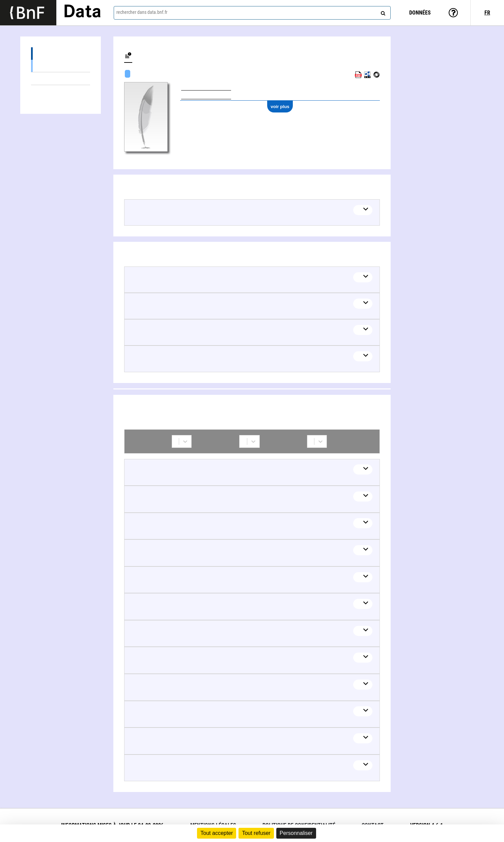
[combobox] (252, 13)
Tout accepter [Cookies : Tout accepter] (217, 833)
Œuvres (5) (61, 54)
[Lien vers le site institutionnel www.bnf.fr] (28, 13)
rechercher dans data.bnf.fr (142, 12)
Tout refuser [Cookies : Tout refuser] (256, 833)
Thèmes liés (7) (61, 79)
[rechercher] (382, 12)
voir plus (280, 107)
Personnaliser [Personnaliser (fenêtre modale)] (296, 833)
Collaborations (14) (61, 91)
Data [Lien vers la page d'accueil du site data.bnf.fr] (82, 12)
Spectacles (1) (61, 66)
